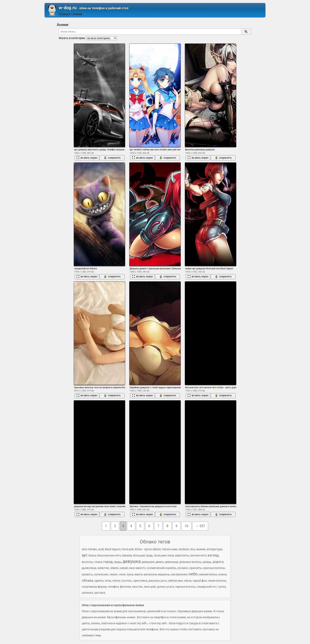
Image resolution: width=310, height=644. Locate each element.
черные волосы (185, 587)
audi (101, 549)
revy (192, 549)
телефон (113, 587)
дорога (218, 562)
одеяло (99, 581)
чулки (222, 587)
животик (103, 568)
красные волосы (214, 568)
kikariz (157, 549)
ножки (222, 574)
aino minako (89, 549)
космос (183, 568)
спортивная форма (94, 587)
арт (85, 555)
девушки (148, 562)
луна (130, 574)
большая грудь (143, 555)
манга (138, 574)
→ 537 (200, 526)
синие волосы (217, 581)
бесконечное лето (109, 555)
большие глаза (164, 555)
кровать (87, 574)
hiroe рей (128, 549)
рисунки (154, 581)
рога (164, 581)
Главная (64, 14)
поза (108, 581)
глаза (98, 562)
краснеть (196, 568)
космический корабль (162, 568)
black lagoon (113, 549)
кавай (124, 568)
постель (127, 581)
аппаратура (214, 549)
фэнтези (125, 587)
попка (116, 581)
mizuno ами (170, 549)
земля (114, 568)
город (108, 562)
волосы (87, 562)
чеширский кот (207, 587)
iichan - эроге (143, 549)
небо (193, 574)
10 (186, 526)
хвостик (137, 587)
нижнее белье (208, 574)
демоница (172, 562)
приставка (140, 581)
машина (164, 574)
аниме (201, 549)
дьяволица (89, 568)
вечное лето (198, 555)
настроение (179, 574)
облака (87, 580)
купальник (101, 574)
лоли (122, 574)
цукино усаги (165, 587)
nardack (183, 549)
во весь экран (87, 158)
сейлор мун (175, 581)
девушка (132, 561)
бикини (127, 555)
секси (188, 581)
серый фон (200, 581)
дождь (207, 562)
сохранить (112, 158)
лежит (114, 574)
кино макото (137, 568)
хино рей (150, 587)
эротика (100, 593)
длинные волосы (191, 562)
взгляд (213, 555)
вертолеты (182, 555)
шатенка (87, 593)
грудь (118, 562)
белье (92, 555)
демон (160, 562)
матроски (150, 574)
